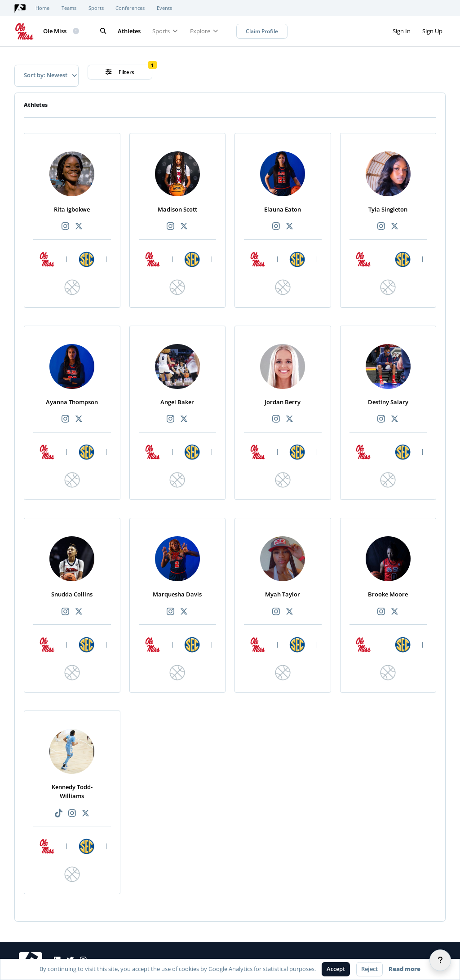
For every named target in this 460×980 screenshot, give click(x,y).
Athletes (129, 31)
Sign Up (432, 31)
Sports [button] (165, 31)
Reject (369, 969)
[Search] (103, 31)
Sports (96, 8)
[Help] (440, 960)
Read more (405, 969)
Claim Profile (262, 31)
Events (164, 8)
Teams (69, 8)
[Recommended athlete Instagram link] (65, 227)
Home (42, 8)
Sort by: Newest (50, 75)
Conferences (130, 8)
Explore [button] (204, 31)
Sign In (402, 31)
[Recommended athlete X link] (79, 227)
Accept (336, 969)
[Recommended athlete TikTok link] (58, 814)
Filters (120, 72)
